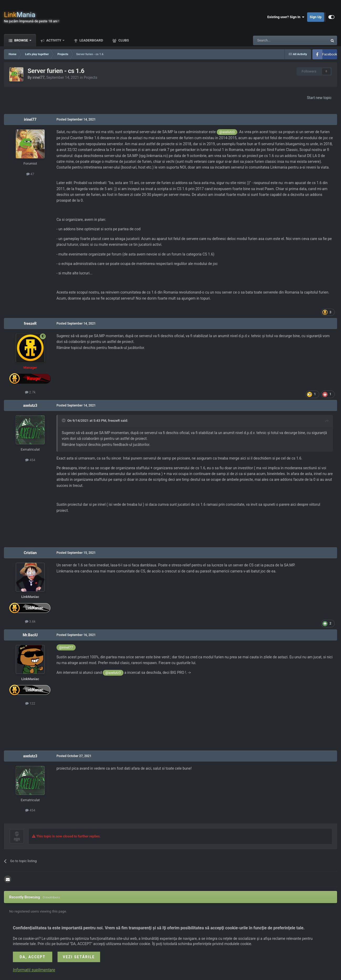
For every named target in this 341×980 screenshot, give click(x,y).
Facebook (330, 54)
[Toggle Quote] (64, 420)
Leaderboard (91, 40)
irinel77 (39, 77)
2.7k (30, 392)
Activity (54, 40)
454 (30, 460)
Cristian (30, 553)
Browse (21, 40)
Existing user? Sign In (286, 17)
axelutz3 (30, 405)
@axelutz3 (227, 132)
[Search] (278, 40)
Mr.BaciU (30, 635)
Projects (91, 77)
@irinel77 (66, 647)
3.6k (30, 621)
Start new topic (319, 98)
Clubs (123, 40)
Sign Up (316, 17)
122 (30, 703)
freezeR (30, 324)
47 (30, 174)
